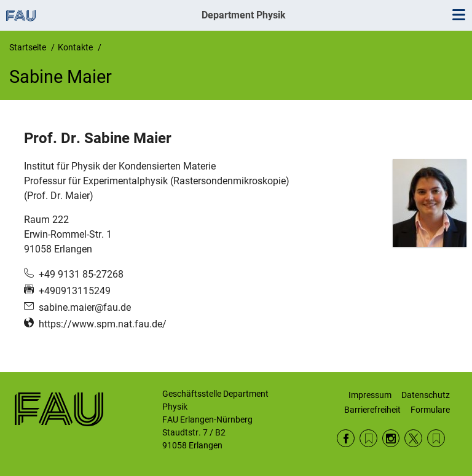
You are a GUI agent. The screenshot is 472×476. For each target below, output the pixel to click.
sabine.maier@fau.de (85, 307)
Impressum (370, 395)
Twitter (413, 438)
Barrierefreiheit (372, 410)
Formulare (430, 410)
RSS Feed (368, 438)
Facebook (346, 438)
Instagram (391, 438)
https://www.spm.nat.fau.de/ (103, 324)
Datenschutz (426, 395)
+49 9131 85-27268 (81, 274)
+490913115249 (75, 291)
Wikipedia (436, 438)
